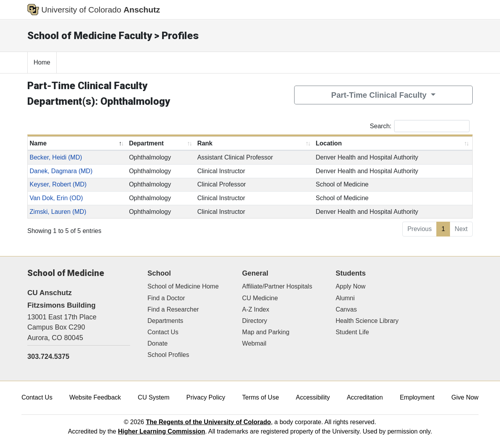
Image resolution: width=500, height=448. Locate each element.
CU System (154, 397)
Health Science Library (367, 321)
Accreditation (365, 397)
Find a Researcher (173, 309)
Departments (166, 321)
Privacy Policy (206, 397)
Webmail (254, 343)
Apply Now (350, 286)
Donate (158, 343)
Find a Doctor (166, 298)
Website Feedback (95, 397)
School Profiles (169, 355)
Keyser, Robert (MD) (58, 184)
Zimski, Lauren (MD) (58, 212)
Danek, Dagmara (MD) (61, 171)
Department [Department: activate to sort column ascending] (146, 143)
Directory (255, 321)
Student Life (352, 332)
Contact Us (163, 332)
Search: (420, 126)
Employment (417, 397)
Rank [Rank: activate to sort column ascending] (205, 143)
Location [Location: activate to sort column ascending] (329, 143)
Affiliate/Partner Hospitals (277, 286)
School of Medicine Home (183, 286)
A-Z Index (256, 309)
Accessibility (313, 397)
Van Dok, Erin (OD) (56, 198)
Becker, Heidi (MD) (56, 157)
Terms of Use (261, 397)
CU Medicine (260, 298)
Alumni (345, 298)
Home (42, 62)
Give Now (465, 397)
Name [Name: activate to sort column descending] (38, 143)
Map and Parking (266, 332)
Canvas (346, 309)
